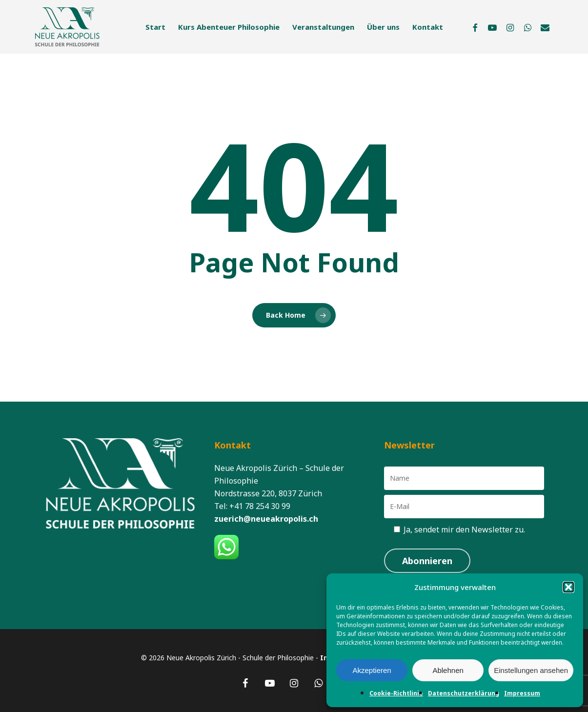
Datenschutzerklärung (464, 693)
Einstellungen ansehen (531, 670)
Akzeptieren (372, 670)
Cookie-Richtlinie (396, 693)
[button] (568, 587)
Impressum (522, 693)
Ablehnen (448, 670)
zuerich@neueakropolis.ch (266, 519)
